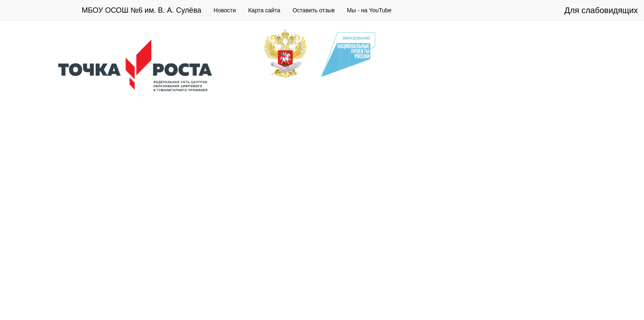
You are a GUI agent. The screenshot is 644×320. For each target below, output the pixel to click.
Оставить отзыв (314, 10)
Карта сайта (264, 10)
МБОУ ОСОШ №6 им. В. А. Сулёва (141, 10)
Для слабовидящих (601, 10)
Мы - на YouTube (369, 10)
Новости (225, 10)
